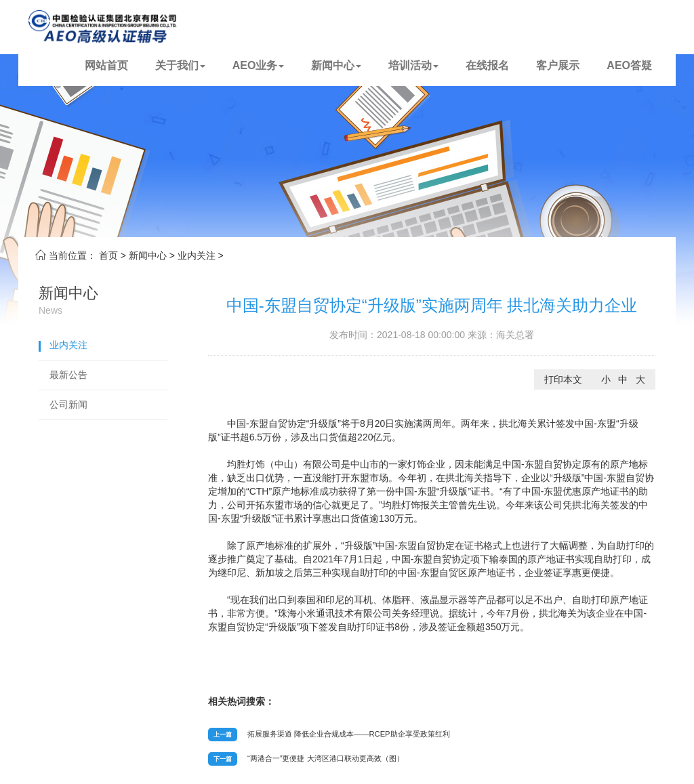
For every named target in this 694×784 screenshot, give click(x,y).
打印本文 (563, 379)
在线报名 (487, 65)
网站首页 (106, 65)
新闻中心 (336, 65)
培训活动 (413, 65)
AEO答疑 (629, 65)
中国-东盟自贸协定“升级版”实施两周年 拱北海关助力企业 (432, 305)
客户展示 (558, 65)
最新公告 (68, 375)
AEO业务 (259, 65)
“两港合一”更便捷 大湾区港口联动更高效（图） (326, 758)
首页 (108, 255)
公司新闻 (68, 405)
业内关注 (197, 255)
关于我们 (180, 65)
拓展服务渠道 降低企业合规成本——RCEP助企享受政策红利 (349, 734)
